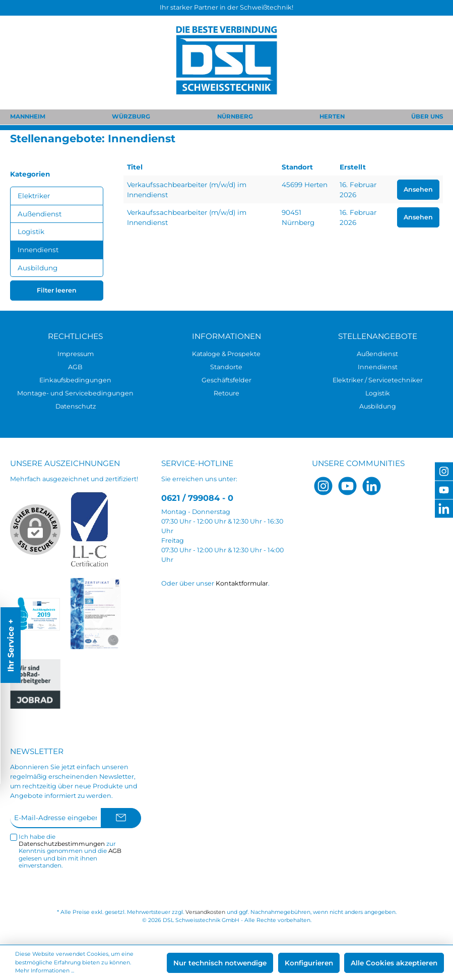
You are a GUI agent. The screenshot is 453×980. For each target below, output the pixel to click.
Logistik (31, 232)
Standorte (226, 367)
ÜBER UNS (427, 117)
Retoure (226, 393)
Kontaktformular (242, 583)
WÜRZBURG (131, 117)
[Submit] (121, 818)
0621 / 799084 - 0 (197, 498)
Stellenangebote (378, 336)
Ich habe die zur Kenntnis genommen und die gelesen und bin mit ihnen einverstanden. (70, 851)
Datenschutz (76, 406)
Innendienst (38, 250)
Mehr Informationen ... (45, 971)
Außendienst (40, 214)
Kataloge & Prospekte (226, 354)
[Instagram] (323, 486)
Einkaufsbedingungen (75, 380)
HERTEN (332, 117)
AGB (75, 367)
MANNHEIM (28, 117)
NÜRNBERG (235, 117)
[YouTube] (347, 486)
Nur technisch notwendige (220, 963)
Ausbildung (38, 268)
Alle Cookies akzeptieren (394, 963)
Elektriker (34, 196)
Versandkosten (205, 912)
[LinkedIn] (372, 486)
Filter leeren (57, 290)
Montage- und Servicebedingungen (75, 393)
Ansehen (418, 189)
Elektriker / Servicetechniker (378, 380)
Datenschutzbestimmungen (62, 844)
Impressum (76, 354)
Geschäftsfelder (226, 380)
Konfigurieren (309, 963)
